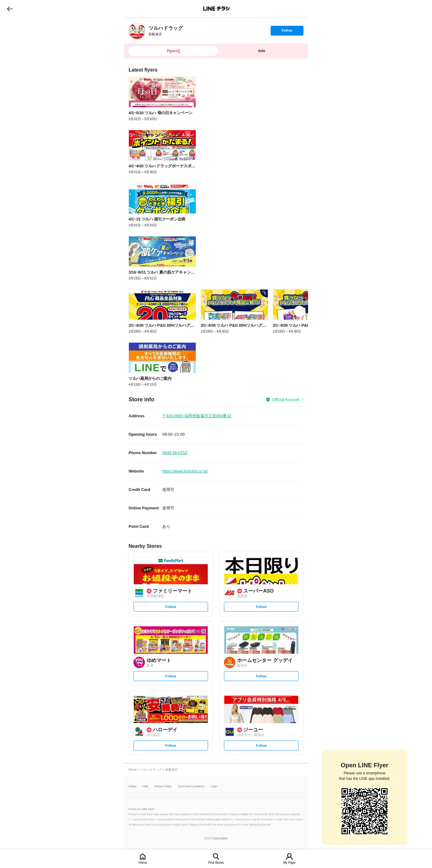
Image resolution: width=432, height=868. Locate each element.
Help (146, 786)
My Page (289, 863)
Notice (133, 786)
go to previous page (10, 9)
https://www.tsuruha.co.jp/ (185, 471)
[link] (137, 31)
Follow (287, 32)
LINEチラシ (216, 9)
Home (143, 863)
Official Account (286, 400)
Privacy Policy (163, 786)
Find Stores (216, 863)
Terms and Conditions (191, 786)
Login (214, 786)
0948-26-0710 (175, 453)
